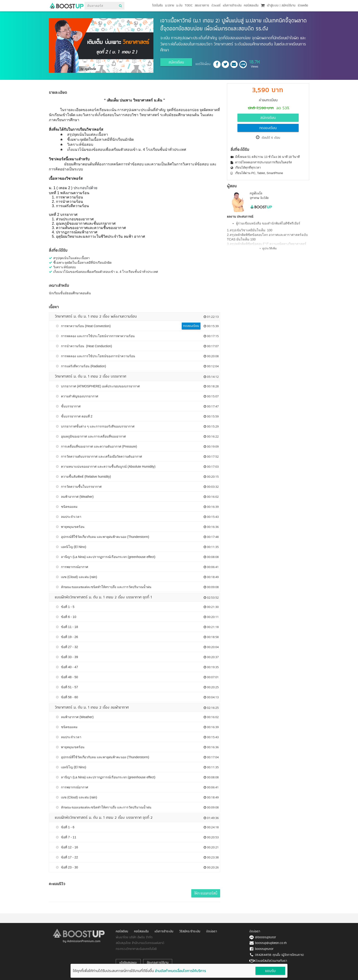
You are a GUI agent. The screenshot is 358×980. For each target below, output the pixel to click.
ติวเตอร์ (216, 6)
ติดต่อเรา (212, 932)
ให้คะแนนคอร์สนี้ (206, 894)
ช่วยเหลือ (303, 6)
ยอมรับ (270, 971)
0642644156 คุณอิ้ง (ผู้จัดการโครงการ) (279, 955)
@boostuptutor (266, 937)
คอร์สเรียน (122, 932)
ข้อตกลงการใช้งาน (158, 963)
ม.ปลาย (170, 6)
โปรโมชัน (158, 6)
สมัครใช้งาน (288, 6)
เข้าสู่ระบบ (273, 6)
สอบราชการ (202, 6)
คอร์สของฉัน (251, 6)
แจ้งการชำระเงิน (232, 6)
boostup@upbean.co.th (271, 943)
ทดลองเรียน (268, 128)
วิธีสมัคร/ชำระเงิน (190, 932)
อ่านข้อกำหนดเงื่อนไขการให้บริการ (180, 971)
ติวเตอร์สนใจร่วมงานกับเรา (271, 961)
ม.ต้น (179, 6)
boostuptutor (264, 949)
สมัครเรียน (176, 63)
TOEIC (189, 6)
